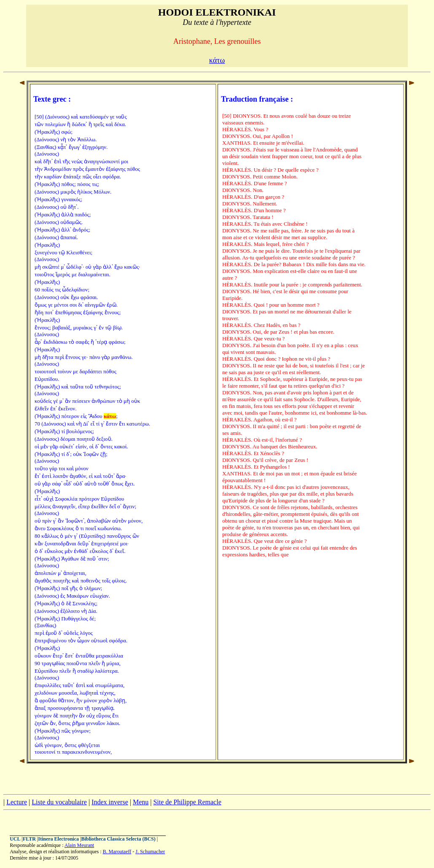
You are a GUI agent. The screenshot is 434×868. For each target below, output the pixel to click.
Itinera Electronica (58, 839)
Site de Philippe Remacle (187, 802)
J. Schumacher (150, 852)
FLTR (29, 839)
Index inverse (110, 802)
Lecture (17, 802)
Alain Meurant (79, 845)
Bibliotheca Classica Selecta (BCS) (118, 839)
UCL (15, 839)
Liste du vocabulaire (59, 802)
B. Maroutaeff (117, 852)
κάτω (217, 60)
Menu (141, 802)
